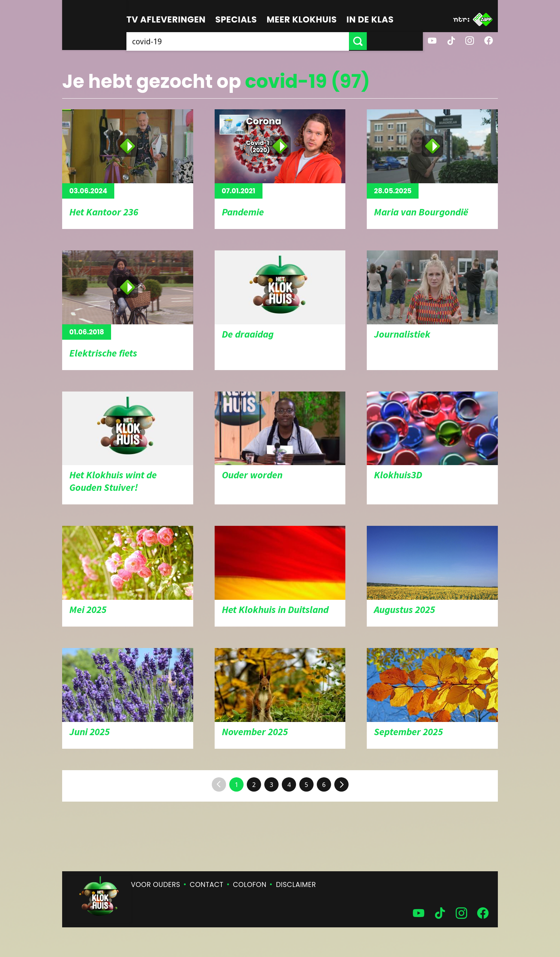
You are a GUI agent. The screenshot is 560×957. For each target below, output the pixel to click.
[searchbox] (266, 41)
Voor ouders (156, 885)
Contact (206, 885)
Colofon (250, 885)
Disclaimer (296, 885)
